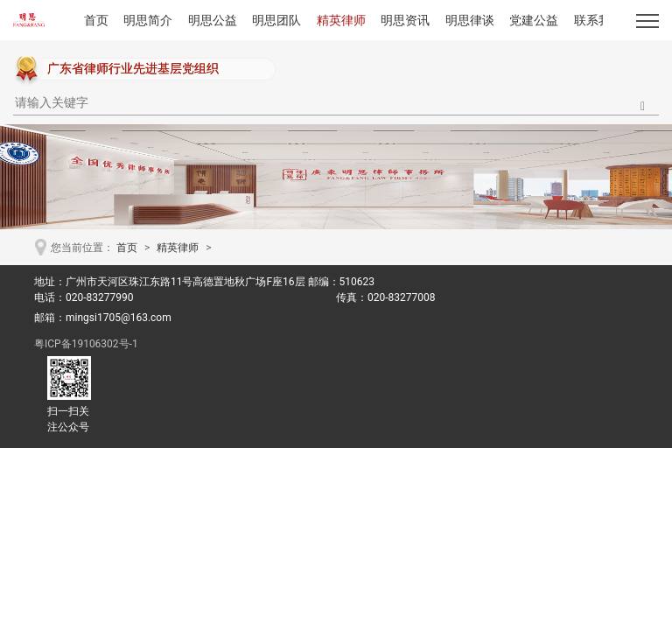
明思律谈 (470, 20)
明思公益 (213, 20)
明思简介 (148, 20)
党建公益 (534, 20)
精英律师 (341, 20)
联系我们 (598, 20)
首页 (96, 20)
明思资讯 (405, 20)
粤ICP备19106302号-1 (86, 344)
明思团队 (276, 20)
